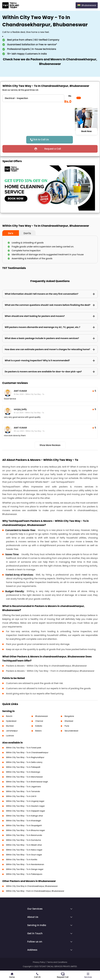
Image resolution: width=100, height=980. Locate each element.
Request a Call (53, 149)
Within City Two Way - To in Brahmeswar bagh (27, 782)
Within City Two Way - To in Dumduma (23, 840)
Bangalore (69, 716)
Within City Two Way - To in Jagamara (23, 787)
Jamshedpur (12, 731)
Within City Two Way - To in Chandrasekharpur (27, 752)
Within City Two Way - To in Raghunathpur (25, 757)
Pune (67, 726)
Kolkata (39, 726)
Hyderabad (11, 721)
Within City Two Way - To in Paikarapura (24, 874)
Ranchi (9, 716)
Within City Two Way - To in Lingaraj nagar (25, 801)
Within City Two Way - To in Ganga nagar (25, 869)
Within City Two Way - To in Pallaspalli (23, 767)
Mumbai (10, 726)
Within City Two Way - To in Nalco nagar (24, 850)
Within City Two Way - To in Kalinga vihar (24, 816)
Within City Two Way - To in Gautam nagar (25, 806)
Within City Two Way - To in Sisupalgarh (24, 825)
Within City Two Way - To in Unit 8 (21, 796)
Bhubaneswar (42, 716)
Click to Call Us (40, 139)
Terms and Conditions (57, 962)
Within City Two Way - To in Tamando (23, 791)
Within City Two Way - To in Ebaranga (23, 772)
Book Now (87, 131)
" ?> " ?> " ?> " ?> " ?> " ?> (33, 98)
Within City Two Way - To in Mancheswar (24, 777)
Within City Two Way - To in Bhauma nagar (25, 830)
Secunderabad (71, 731)
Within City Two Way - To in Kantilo (22, 860)
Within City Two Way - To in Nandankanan (25, 864)
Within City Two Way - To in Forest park (24, 748)
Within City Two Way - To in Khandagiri (24, 821)
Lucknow (10, 736)
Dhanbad (69, 721)
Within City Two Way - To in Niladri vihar (24, 845)
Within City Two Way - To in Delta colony (24, 762)
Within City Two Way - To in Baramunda (24, 835)
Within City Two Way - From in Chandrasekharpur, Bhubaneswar (35, 891)
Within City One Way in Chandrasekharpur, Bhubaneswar (32, 886)
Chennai (39, 721)
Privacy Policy (39, 962)
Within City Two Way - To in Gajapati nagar (26, 811)
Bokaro (38, 731)
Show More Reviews (50, 445)
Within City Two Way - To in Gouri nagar (24, 855)
